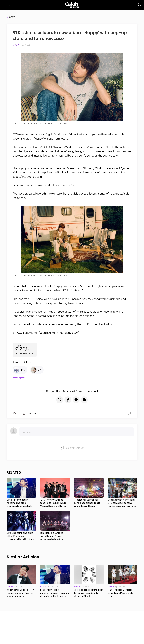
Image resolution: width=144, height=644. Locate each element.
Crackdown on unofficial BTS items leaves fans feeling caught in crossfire (122, 503)
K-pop (16, 45)
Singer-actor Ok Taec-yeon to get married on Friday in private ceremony (20, 593)
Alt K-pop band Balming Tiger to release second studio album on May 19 (88, 593)
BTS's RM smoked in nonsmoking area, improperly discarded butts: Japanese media (19, 503)
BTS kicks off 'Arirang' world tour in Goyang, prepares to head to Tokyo (52, 536)
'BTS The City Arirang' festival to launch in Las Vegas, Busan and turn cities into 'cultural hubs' (54, 503)
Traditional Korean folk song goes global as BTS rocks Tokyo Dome (87, 503)
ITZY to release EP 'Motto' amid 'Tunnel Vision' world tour (120, 593)
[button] (60, 400)
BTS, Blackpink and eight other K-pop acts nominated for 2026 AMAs (21, 536)
